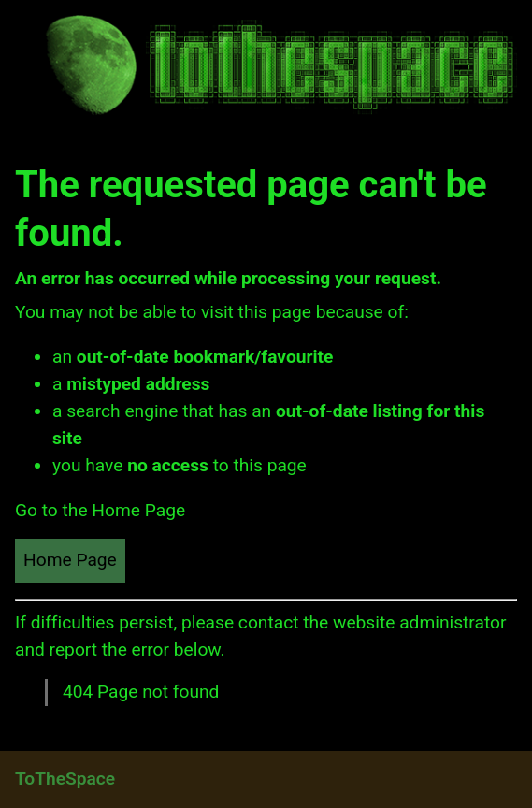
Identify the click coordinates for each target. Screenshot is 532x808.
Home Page (70, 560)
